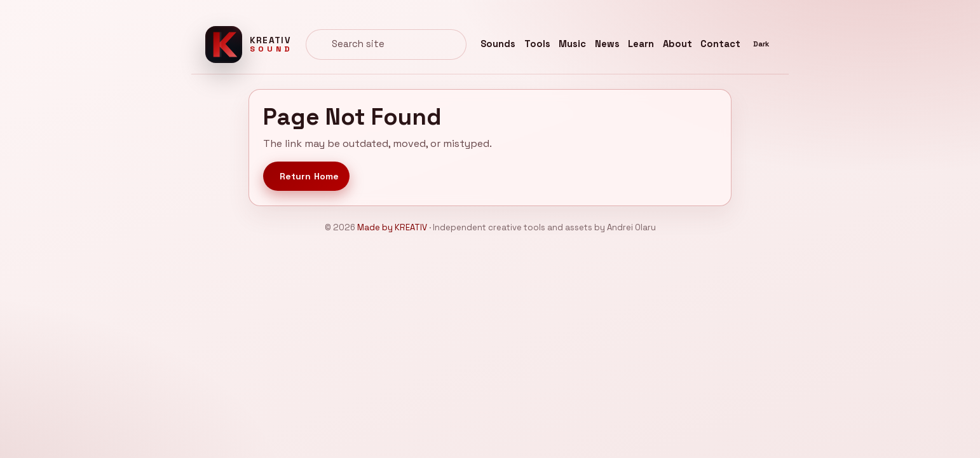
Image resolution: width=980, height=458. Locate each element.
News (607, 44)
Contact (720, 44)
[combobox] (386, 45)
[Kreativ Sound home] (249, 45)
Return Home (310, 176)
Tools (537, 44)
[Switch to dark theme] (761, 45)
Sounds (498, 44)
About (677, 44)
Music (572, 44)
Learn (641, 44)
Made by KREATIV (392, 227)
